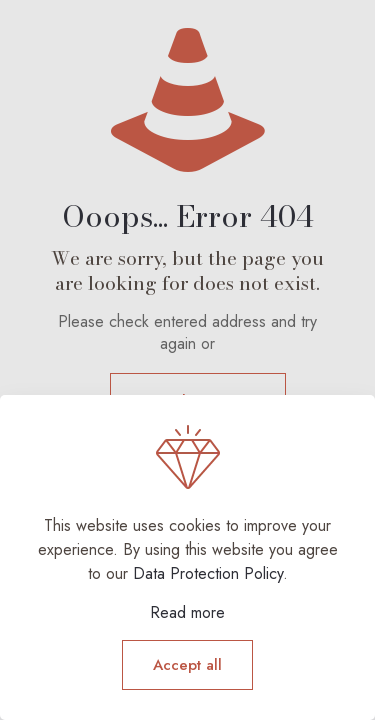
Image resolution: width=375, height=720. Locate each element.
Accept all (187, 665)
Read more (187, 612)
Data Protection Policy (208, 573)
